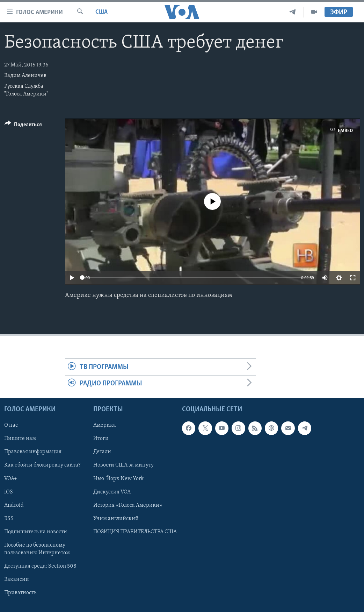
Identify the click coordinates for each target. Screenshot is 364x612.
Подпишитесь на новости (36, 532)
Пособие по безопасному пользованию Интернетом (37, 549)
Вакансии (17, 579)
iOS (9, 492)
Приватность (20, 593)
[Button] (23, 126)
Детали (102, 452)
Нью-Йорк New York (118, 479)
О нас (11, 426)
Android (14, 505)
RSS (9, 519)
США (101, 12)
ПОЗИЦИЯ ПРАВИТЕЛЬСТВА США (135, 532)
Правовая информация (33, 452)
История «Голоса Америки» (128, 505)
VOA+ (11, 479)
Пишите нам (20, 439)
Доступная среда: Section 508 (40, 566)
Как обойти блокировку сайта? (42, 465)
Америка (105, 426)
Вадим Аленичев (25, 76)
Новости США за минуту (123, 465)
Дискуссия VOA (112, 492)
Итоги (101, 439)
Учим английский (116, 519)
